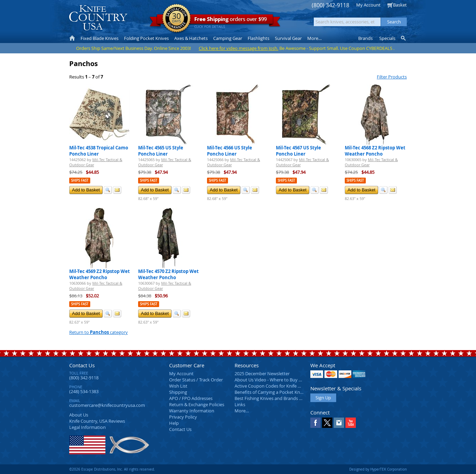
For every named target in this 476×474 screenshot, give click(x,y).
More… (242, 411)
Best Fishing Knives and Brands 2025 (272, 398)
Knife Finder (404, 38)
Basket (400, 5)
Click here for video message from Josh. (239, 48)
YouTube (351, 423)
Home (72, 38)
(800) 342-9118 (330, 5)
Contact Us (82, 365)
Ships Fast (80, 181)
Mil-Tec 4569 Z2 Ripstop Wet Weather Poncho (100, 274)
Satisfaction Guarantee (177, 19)
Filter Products (392, 77)
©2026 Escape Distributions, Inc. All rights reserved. (112, 469)
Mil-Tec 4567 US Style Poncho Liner (298, 151)
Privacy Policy (183, 417)
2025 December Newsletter (262, 373)
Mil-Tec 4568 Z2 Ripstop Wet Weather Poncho (375, 151)
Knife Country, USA (98, 18)
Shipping (178, 392)
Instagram (339, 423)
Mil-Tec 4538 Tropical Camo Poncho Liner (99, 151)
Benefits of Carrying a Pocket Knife (270, 392)
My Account (368, 5)
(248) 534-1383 (84, 391)
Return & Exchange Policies (197, 404)
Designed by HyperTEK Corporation (378, 469)
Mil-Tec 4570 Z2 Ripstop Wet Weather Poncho (168, 274)
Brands (365, 38)
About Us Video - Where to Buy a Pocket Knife (281, 380)
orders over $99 (215, 21)
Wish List (178, 386)
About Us (79, 415)
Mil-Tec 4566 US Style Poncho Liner (230, 151)
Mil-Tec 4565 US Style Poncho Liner (161, 151)
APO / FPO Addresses (191, 398)
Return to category (99, 332)
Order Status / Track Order (196, 380)
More (314, 38)
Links (240, 404)
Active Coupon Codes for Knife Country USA (279, 386)
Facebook (315, 423)
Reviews (97, 421)
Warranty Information (192, 411)
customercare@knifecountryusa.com (107, 405)
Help (174, 423)
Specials (387, 38)
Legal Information (87, 427)
